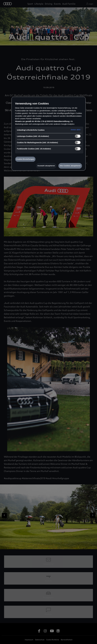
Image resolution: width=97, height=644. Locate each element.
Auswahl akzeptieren (46, 166)
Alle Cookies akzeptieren (70, 166)
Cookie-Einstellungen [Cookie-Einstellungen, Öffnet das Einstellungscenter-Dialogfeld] (25, 159)
